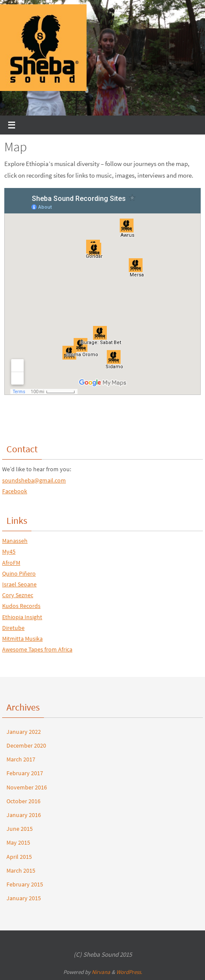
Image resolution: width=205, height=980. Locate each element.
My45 (9, 551)
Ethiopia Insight (22, 617)
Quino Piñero (19, 573)
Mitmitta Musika (22, 639)
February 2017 (25, 773)
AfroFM (11, 563)
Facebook (15, 491)
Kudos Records (21, 606)
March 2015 (21, 870)
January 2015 (24, 898)
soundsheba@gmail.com (34, 480)
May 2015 (18, 842)
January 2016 (24, 815)
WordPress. (129, 972)
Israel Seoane (19, 584)
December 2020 (26, 745)
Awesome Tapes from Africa (37, 649)
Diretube (13, 628)
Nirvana (101, 972)
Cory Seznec (18, 595)
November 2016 (27, 787)
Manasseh (15, 541)
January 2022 (24, 732)
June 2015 (20, 829)
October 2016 (23, 801)
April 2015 (19, 857)
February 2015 (25, 884)
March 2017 (21, 759)
